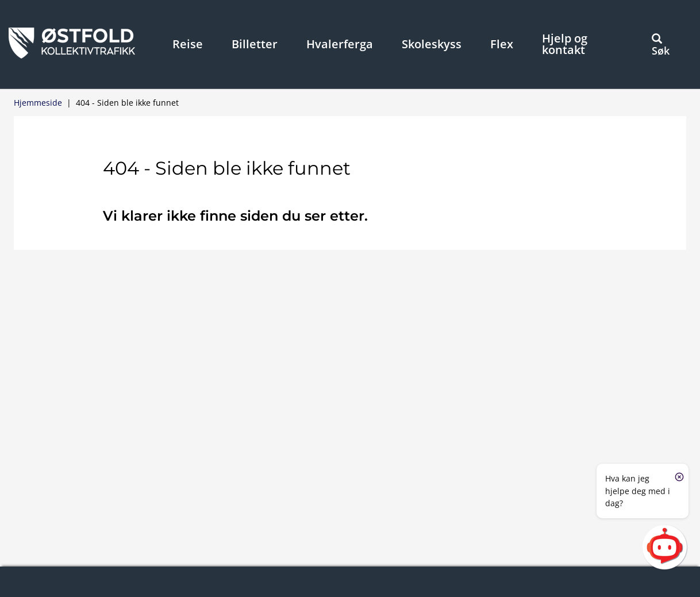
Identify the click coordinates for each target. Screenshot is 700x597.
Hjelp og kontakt (565, 44)
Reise (188, 44)
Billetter (255, 44)
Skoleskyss (432, 44)
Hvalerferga (340, 44)
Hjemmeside (38, 103)
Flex (502, 44)
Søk (661, 45)
